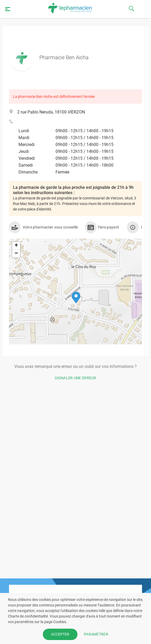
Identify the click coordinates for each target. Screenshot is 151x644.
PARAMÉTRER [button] (96, 634)
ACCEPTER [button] (60, 634)
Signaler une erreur (75, 378)
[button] (76, 298)
